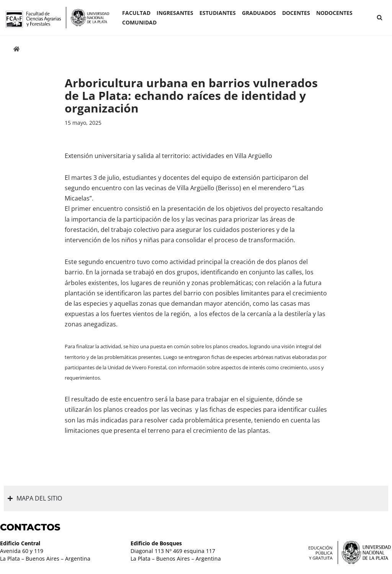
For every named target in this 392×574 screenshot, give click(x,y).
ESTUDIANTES (218, 13)
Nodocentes (334, 13)
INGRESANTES (175, 13)
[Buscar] (380, 17)
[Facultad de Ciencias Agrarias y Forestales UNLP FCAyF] (57, 18)
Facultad (136, 13)
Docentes (296, 13)
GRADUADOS (259, 13)
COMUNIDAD (139, 22)
